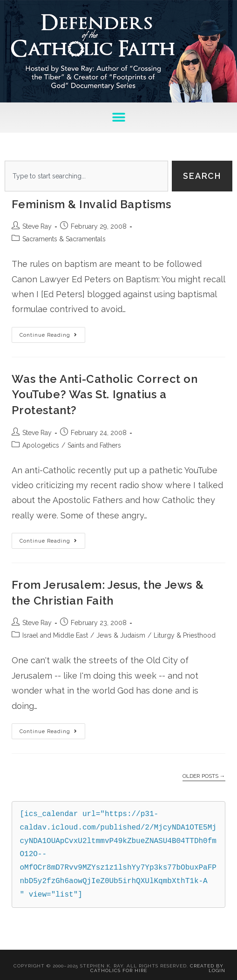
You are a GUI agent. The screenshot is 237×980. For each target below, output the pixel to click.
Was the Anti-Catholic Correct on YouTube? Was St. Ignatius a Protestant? (105, 395)
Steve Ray (37, 226)
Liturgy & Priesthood (185, 635)
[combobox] (86, 176)
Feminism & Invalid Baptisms (91, 204)
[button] (118, 118)
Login (217, 970)
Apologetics (41, 445)
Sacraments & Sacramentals (64, 239)
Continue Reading (52, 333)
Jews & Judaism (121, 635)
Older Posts (204, 776)
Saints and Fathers (94, 445)
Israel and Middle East (55, 635)
